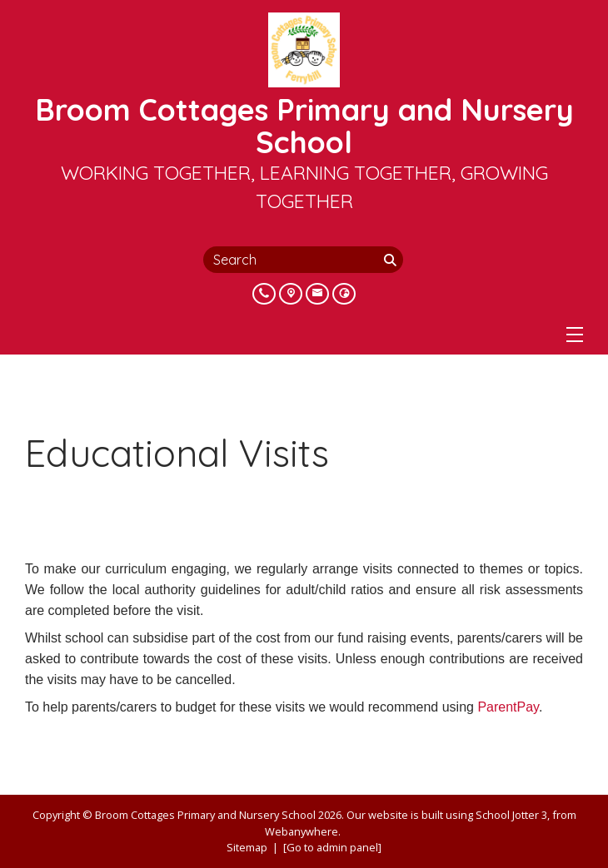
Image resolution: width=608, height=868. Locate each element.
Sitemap (247, 847)
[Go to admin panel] (332, 847)
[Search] (391, 260)
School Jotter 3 (511, 815)
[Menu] (575, 335)
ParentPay (508, 707)
